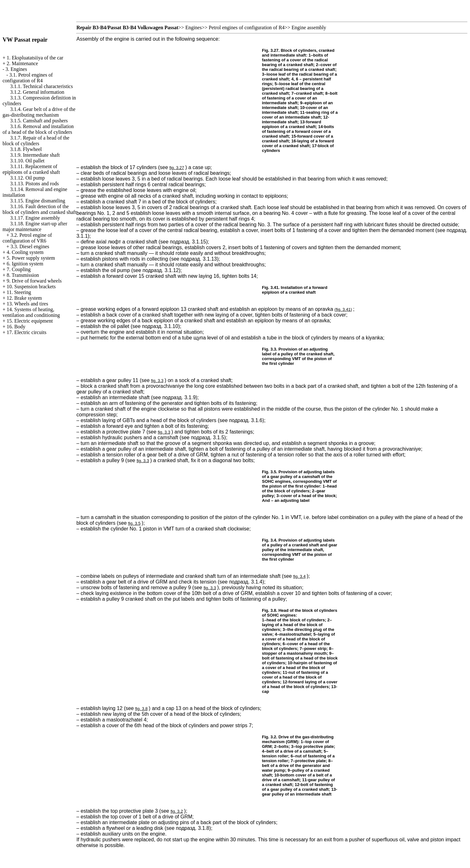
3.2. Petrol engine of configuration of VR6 (27, 238)
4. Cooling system (25, 252)
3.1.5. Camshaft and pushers (39, 121)
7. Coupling (19, 269)
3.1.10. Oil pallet (27, 161)
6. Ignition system (25, 264)
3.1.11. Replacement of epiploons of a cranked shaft (31, 169)
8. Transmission (23, 275)
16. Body (16, 327)
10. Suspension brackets (31, 287)
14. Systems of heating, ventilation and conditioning (31, 312)
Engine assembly (309, 27)
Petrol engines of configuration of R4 (247, 27)
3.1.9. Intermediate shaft (35, 155)
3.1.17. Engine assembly (35, 218)
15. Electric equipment (30, 321)
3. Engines (16, 69)
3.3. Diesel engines (30, 246)
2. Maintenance (22, 63)
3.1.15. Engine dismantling (38, 201)
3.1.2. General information (37, 92)
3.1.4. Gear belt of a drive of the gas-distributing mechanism (39, 112)
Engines (194, 27)
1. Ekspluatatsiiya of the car (35, 58)
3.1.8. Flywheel (26, 149)
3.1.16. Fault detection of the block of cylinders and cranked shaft (39, 209)
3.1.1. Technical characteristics (41, 86)
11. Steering (19, 292)
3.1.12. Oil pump (27, 178)
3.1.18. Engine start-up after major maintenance (35, 226)
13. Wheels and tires (27, 304)
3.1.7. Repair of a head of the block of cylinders (36, 141)
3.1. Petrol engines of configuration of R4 (28, 78)
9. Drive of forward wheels (34, 281)
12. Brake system (24, 298)
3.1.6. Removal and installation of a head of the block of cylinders (38, 129)
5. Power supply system (31, 258)
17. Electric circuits (27, 332)
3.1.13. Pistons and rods (34, 184)
